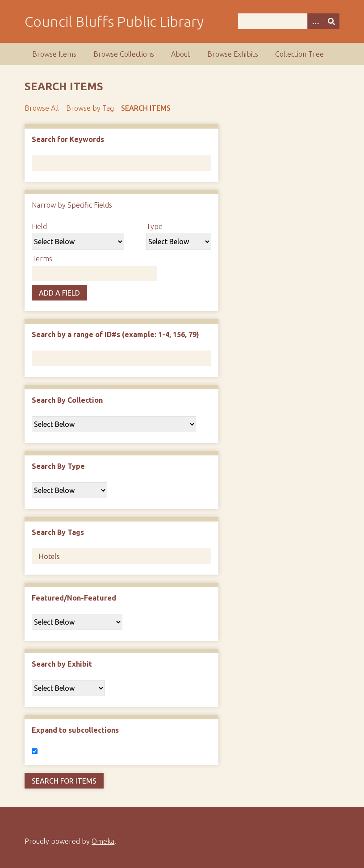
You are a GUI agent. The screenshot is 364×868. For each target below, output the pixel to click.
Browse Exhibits (233, 54)
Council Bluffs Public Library (114, 21)
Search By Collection (67, 400)
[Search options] (315, 21)
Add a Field (59, 293)
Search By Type (58, 466)
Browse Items (54, 54)
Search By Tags (58, 532)
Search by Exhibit (62, 664)
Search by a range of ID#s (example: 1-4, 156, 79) (115, 334)
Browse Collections (124, 54)
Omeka (103, 841)
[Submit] (331, 21)
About (181, 54)
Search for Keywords (68, 139)
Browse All (42, 108)
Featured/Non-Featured (74, 598)
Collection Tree (299, 54)
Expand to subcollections (75, 730)
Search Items (146, 108)
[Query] (289, 21)
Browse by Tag (90, 108)
